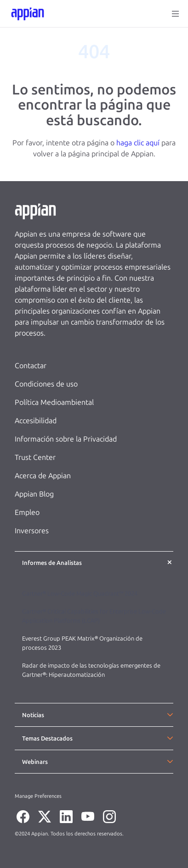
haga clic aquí (138, 143)
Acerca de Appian (43, 476)
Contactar (31, 366)
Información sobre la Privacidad (66, 439)
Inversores (32, 531)
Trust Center (35, 457)
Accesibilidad (36, 421)
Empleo (27, 512)
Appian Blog (34, 494)
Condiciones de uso (46, 384)
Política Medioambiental (54, 402)
